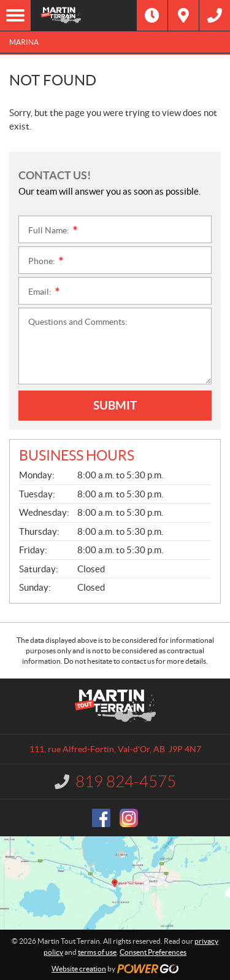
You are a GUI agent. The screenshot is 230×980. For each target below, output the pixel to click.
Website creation (79, 969)
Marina (24, 42)
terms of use (97, 952)
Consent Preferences (153, 952)
